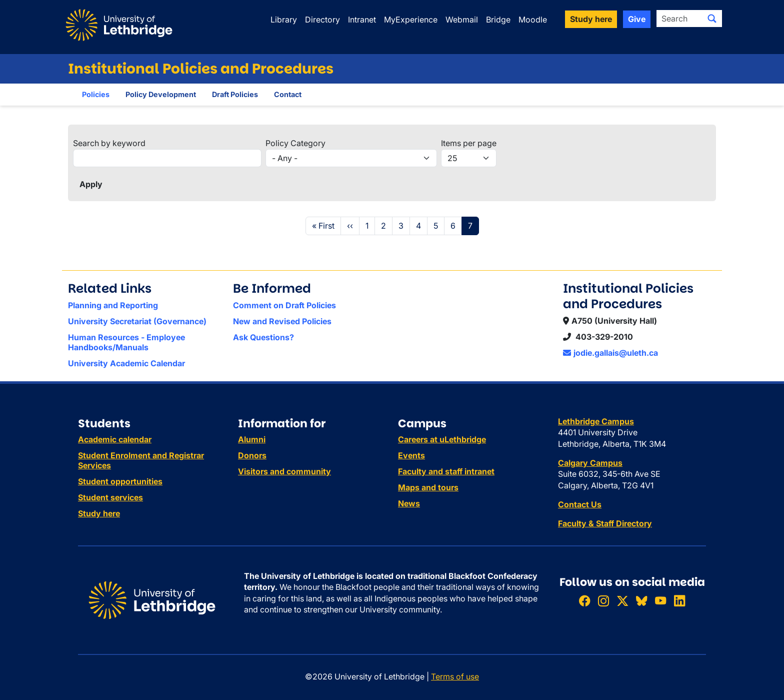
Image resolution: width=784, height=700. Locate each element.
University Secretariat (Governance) (137, 321)
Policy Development (161, 94)
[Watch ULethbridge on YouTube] (660, 601)
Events (411, 455)
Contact (288, 94)
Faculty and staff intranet (446, 471)
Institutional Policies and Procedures (201, 69)
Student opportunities (120, 481)
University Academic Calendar (126, 363)
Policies (96, 94)
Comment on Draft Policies (284, 305)
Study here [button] (591, 19)
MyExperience (411, 20)
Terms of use (455, 676)
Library (284, 20)
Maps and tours (428, 487)
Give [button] (637, 19)
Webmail (462, 20)
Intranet (362, 20)
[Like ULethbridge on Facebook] (584, 601)
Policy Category (295, 143)
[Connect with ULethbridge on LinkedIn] (679, 601)
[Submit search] (712, 19)
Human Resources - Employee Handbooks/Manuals (126, 342)
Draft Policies (235, 94)
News (409, 503)
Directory (322, 20)
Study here (99, 513)
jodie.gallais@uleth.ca (610, 353)
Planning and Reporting (113, 305)
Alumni (252, 439)
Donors (252, 455)
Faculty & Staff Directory (605, 523)
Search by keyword (109, 143)
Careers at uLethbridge (442, 439)
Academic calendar (115, 439)
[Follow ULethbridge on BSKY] (641, 601)
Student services (110, 497)
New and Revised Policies (282, 321)
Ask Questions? (263, 337)
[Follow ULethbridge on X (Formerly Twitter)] (622, 601)
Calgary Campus (590, 463)
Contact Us (580, 504)
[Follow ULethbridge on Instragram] (603, 601)
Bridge (498, 20)
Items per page (469, 143)
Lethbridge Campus (596, 421)
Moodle (533, 20)
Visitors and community (284, 471)
